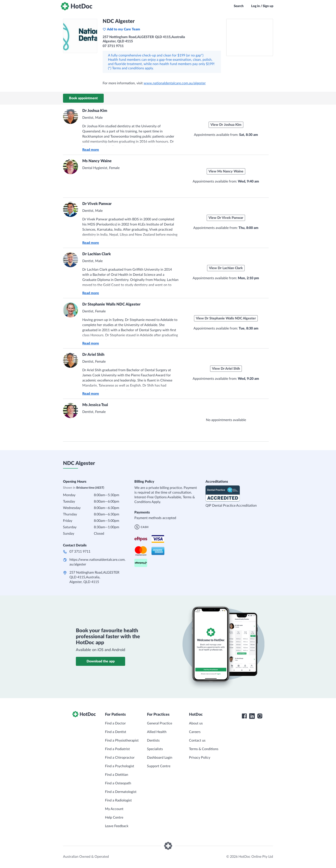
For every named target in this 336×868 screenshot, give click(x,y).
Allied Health (157, 732)
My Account (114, 809)
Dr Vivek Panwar (97, 204)
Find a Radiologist (118, 800)
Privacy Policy (200, 758)
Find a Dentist (116, 732)
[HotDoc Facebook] (244, 716)
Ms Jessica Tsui (95, 405)
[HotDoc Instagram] (260, 716)
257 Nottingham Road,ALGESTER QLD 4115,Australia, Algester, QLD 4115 (94, 577)
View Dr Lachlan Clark (226, 268)
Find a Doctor (115, 723)
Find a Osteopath (118, 783)
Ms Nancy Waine (97, 161)
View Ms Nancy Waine (226, 171)
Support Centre (159, 766)
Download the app (101, 661)
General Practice (160, 723)
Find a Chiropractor (120, 758)
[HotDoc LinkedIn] (252, 716)
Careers (195, 732)
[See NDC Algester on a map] (250, 37)
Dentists (153, 740)
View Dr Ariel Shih (226, 369)
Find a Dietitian (117, 775)
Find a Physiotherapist (122, 740)
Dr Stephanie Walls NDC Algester (111, 304)
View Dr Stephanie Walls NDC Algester (226, 318)
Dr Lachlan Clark (97, 254)
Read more (91, 150)
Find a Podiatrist (117, 749)
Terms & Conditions (204, 749)
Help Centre (114, 818)
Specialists (155, 749)
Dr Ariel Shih (93, 355)
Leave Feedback (117, 826)
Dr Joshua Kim (95, 111)
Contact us (197, 740)
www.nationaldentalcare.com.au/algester (175, 83)
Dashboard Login (160, 758)
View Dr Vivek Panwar (226, 218)
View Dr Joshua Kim (226, 125)
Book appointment (83, 98)
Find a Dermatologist (121, 792)
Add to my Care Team (121, 29)
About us (196, 723)
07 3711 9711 (80, 552)
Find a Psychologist (120, 766)
